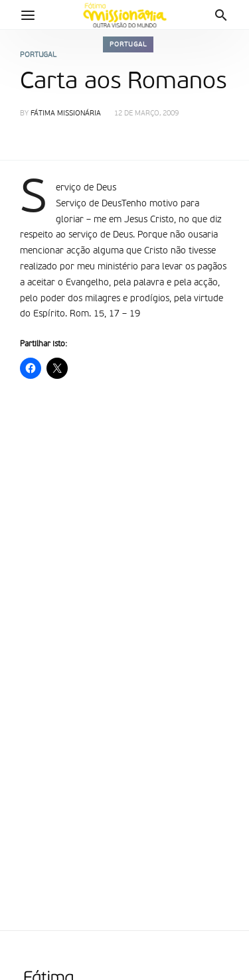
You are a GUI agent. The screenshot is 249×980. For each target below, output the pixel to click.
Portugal (128, 44)
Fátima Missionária (66, 114)
